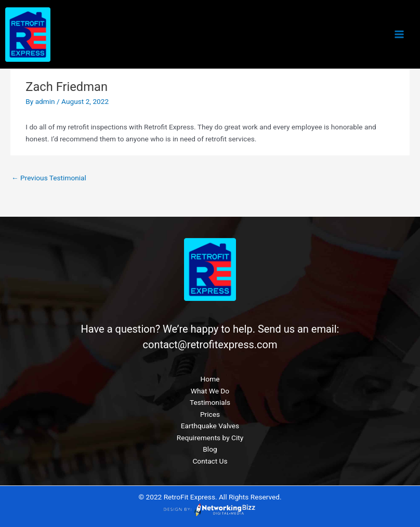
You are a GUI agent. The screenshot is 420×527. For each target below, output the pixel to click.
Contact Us (210, 461)
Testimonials (210, 402)
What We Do (210, 391)
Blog (210, 449)
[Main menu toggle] (399, 35)
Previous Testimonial (49, 178)
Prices (210, 414)
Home (210, 379)
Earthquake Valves (210, 426)
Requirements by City (210, 438)
